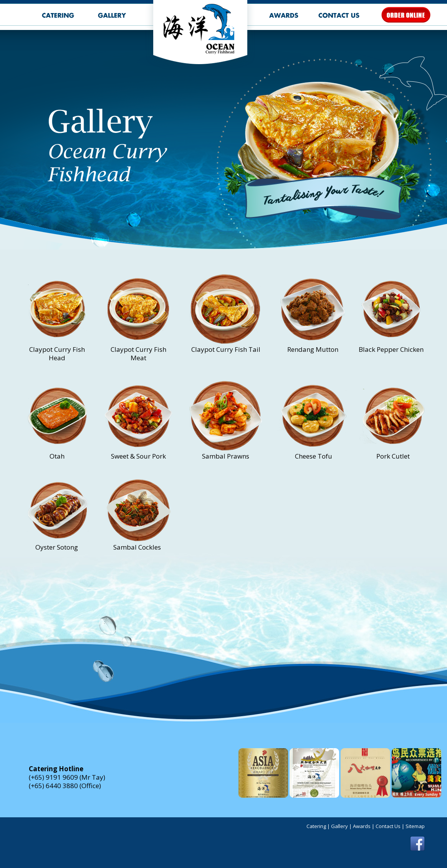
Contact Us (388, 826)
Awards (362, 826)
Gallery (339, 826)
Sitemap (415, 826)
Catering (316, 826)
